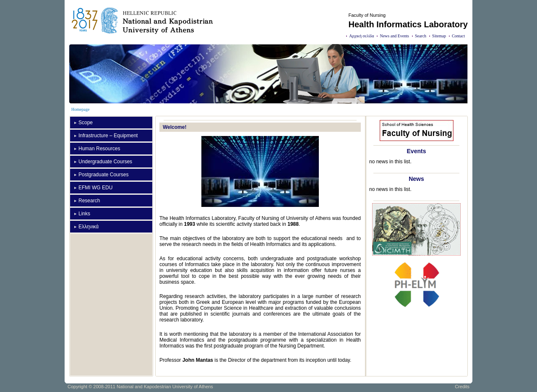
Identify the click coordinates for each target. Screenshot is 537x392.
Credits (462, 387)
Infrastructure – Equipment (108, 136)
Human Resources (99, 149)
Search (421, 36)
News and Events (394, 36)
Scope (86, 123)
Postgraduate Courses (103, 175)
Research (89, 201)
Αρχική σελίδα (361, 36)
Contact (458, 36)
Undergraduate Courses (105, 162)
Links (84, 214)
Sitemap (439, 36)
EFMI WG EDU (95, 188)
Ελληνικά (89, 227)
